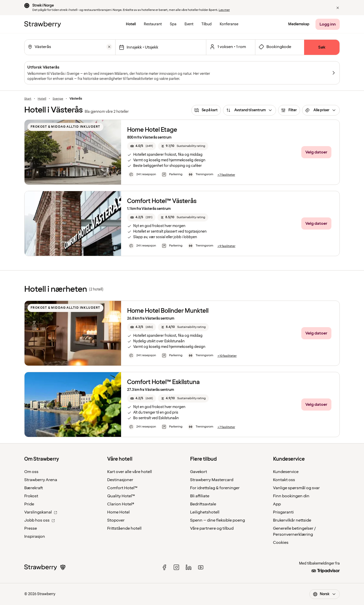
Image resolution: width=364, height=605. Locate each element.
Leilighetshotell (205, 512)
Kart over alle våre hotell (130, 472)
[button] (338, 8)
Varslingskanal (41, 512)
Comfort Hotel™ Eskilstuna (163, 382)
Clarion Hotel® (121, 504)
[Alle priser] (321, 110)
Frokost (31, 496)
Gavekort (199, 472)
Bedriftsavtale (203, 504)
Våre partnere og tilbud (212, 528)
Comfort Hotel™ (122, 488)
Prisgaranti (283, 512)
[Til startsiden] (43, 24)
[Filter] (289, 110)
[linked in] (189, 567)
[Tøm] (109, 47)
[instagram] (176, 567)
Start (28, 99)
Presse (31, 528)
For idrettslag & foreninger (215, 488)
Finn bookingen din (291, 496)
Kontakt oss (284, 480)
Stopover (116, 520)
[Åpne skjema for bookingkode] (280, 47)
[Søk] (322, 47)
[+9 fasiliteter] (226, 246)
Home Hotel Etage (152, 130)
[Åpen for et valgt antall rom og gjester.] (231, 47)
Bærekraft (34, 488)
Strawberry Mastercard (212, 480)
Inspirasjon (35, 536)
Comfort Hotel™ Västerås (162, 201)
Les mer (224, 10)
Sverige (58, 99)
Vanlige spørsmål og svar (296, 488)
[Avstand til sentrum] (249, 110)
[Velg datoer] (161, 47)
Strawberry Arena (41, 480)
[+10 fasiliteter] (227, 356)
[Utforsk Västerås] (182, 73)
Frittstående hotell (124, 528)
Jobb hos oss (40, 520)
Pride (29, 504)
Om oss (31, 472)
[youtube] (201, 567)
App (277, 504)
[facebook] (164, 567)
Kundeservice (286, 472)
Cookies (281, 543)
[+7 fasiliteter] (226, 175)
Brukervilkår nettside (292, 520)
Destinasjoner (120, 480)
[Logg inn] (328, 24)
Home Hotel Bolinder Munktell (168, 311)
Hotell (42, 99)
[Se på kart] (206, 110)
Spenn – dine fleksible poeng (218, 520)
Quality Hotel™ (121, 496)
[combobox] (69, 47)
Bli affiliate (200, 496)
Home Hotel (118, 512)
